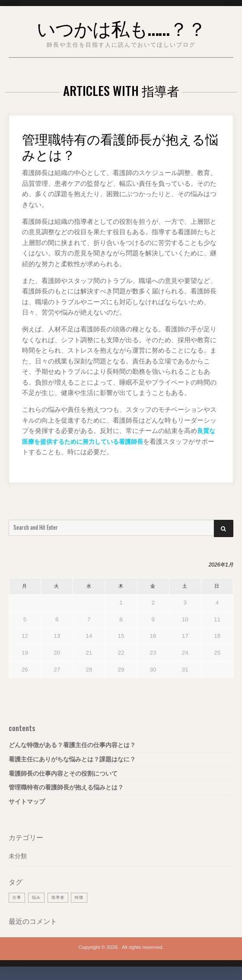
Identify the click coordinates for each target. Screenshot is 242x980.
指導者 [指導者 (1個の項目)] (60, 897)
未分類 (18, 856)
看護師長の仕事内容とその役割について (63, 774)
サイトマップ (27, 802)
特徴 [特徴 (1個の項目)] (83, 897)
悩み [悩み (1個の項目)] (38, 897)
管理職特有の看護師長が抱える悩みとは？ (120, 146)
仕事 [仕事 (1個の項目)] (17, 897)
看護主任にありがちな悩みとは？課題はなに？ (72, 759)
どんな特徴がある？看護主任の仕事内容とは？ (72, 745)
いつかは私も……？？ (121, 27)
